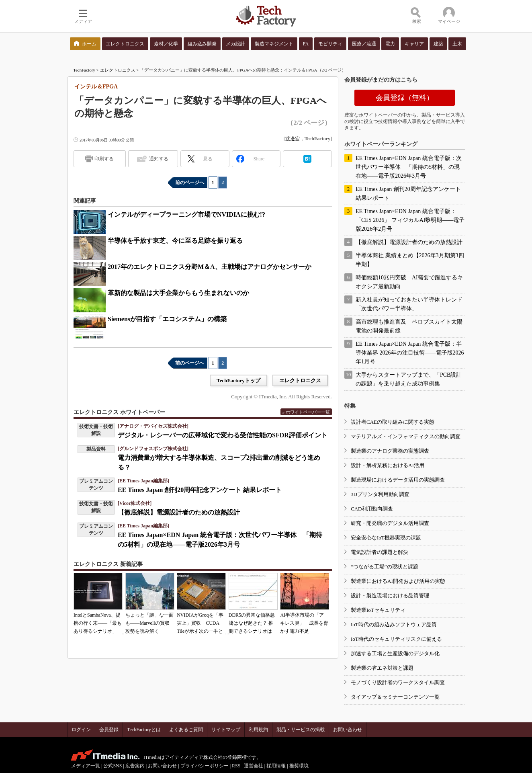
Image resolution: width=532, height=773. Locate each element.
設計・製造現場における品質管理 (390, 596)
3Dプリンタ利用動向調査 (380, 494)
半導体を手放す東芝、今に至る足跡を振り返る (175, 241)
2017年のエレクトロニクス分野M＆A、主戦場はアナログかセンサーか (210, 267)
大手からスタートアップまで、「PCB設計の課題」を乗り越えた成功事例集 (409, 379)
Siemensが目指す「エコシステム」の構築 (167, 319)
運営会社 (254, 766)
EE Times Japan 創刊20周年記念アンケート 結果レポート (200, 490)
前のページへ (190, 182)
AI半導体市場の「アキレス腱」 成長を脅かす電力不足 (304, 623)
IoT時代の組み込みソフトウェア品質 (394, 624)
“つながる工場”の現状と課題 (385, 567)
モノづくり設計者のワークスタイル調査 (398, 682)
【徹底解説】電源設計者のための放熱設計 (179, 512)
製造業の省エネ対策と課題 (382, 668)
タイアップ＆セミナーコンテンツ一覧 (395, 697)
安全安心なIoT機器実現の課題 (386, 538)
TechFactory (84, 70)
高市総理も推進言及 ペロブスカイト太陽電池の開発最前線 (409, 326)
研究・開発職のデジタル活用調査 (390, 523)
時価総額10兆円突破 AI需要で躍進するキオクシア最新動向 (409, 282)
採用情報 (276, 766)
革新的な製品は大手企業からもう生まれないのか (178, 293)
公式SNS (113, 766)
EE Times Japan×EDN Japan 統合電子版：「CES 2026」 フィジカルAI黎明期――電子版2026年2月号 (410, 220)
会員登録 (109, 730)
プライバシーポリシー (205, 766)
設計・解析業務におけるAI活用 (388, 465)
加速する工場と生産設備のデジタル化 (395, 653)
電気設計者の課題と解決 (380, 552)
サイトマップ (226, 730)
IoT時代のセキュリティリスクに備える (396, 639)
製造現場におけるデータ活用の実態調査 (398, 480)
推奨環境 (299, 766)
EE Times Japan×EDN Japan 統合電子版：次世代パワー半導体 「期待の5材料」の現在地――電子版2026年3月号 (409, 167)
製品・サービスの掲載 (301, 730)
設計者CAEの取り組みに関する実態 (393, 422)
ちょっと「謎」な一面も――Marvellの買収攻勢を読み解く (149, 623)
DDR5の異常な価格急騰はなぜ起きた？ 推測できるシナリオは (252, 623)
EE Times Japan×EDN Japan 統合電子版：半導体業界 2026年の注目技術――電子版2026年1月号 (410, 353)
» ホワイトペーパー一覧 (306, 412)
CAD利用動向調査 (372, 509)
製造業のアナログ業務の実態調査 (390, 451)
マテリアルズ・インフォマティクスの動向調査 (406, 436)
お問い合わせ (348, 730)
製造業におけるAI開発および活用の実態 (398, 581)
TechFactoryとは (144, 730)
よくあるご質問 (186, 730)
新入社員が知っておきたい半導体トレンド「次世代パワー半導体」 (409, 304)
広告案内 (135, 766)
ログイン (81, 730)
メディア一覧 (86, 766)
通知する (159, 159)
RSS (236, 766)
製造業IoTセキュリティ (378, 610)
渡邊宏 (293, 139)
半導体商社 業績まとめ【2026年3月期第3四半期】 (410, 260)
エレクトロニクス (118, 70)
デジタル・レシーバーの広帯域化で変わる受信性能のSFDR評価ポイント (223, 435)
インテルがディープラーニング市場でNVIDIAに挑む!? (186, 214)
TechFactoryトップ (238, 380)
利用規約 (258, 730)
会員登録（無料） (405, 98)
